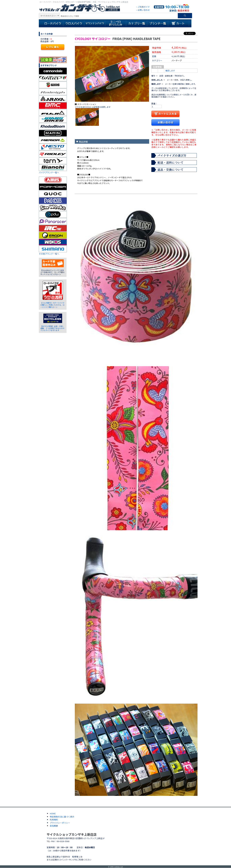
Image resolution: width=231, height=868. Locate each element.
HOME (53, 813)
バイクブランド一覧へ (49, 172)
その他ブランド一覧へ (49, 254)
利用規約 (54, 820)
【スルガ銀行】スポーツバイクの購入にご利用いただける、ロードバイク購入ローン (52, 305)
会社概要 (54, 826)
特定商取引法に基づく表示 (62, 817)
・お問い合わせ (143, 10)
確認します (170, 71)
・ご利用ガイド (143, 7)
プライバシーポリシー (60, 823)
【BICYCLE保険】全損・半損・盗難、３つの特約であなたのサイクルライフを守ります (52, 328)
